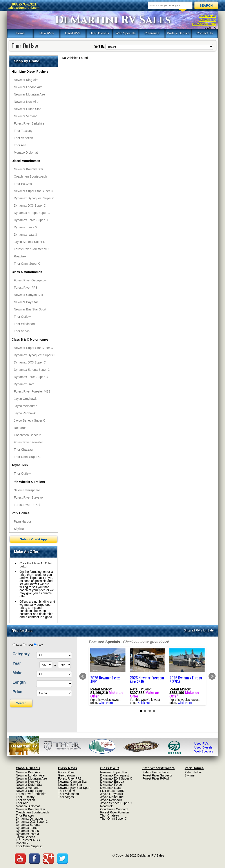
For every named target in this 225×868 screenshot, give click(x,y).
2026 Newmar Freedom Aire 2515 (147, 680)
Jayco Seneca (25, 837)
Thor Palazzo (23, 184)
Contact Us (205, 33)
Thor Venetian (23, 138)
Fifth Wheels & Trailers (28, 482)
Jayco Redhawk (25, 413)
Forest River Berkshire (29, 123)
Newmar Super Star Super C (33, 191)
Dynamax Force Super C (31, 220)
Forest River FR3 (26, 288)
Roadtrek (20, 256)
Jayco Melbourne (26, 406)
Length (19, 682)
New (19, 645)
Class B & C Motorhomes (30, 339)
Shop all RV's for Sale (199, 630)
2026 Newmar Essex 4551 (105, 680)
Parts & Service (178, 33)
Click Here (106, 703)
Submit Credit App (33, 539)
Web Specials (126, 33)
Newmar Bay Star (26, 302)
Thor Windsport (24, 324)
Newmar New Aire (26, 102)
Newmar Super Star (29, 791)
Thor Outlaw (22, 317)
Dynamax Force (27, 828)
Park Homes (21, 513)
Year (17, 663)
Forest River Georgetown (31, 280)
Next (212, 676)
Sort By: (100, 46)
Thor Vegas (22, 331)
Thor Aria (20, 145)
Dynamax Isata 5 (25, 227)
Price (17, 692)
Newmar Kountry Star (29, 169)
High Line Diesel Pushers (30, 72)
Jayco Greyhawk (25, 399)
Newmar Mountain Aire (29, 94)
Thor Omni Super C (27, 264)
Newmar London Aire (28, 87)
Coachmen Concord (28, 435)
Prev (83, 676)
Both (40, 645)
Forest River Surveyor (29, 497)
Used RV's (73, 33)
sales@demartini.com (24, 8)
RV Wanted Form (204, 24)
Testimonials (207, 16)
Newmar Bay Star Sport (30, 309)
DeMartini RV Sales (113, 20)
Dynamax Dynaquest (30, 818)
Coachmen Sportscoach (30, 176)
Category (21, 654)
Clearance (152, 33)
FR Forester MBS (28, 840)
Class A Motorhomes (27, 272)
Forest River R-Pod (27, 505)
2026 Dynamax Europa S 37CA (186, 680)
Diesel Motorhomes (26, 161)
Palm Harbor (23, 521)
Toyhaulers (20, 465)
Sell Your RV (207, 20)
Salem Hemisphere (27, 490)
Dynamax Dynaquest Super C (34, 198)
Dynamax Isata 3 (25, 235)
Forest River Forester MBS (32, 249)
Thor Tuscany (23, 131)
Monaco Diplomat (26, 152)
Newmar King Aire (26, 80)
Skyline (19, 529)
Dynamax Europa (28, 825)
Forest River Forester (28, 442)
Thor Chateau (23, 450)
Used (30, 645)
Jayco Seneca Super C (30, 242)
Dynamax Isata (24, 384)
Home (20, 33)
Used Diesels (99, 33)
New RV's (46, 33)
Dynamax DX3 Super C (30, 206)
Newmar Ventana (26, 116)
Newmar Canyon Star (29, 295)
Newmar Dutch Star (27, 109)
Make (17, 673)
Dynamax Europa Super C (32, 213)
